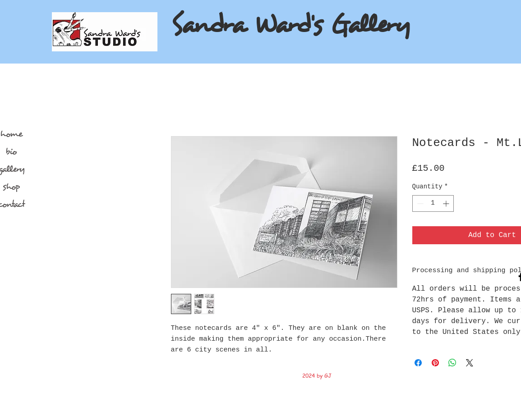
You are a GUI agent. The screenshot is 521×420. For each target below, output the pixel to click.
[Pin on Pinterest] (435, 363)
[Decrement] (419, 203)
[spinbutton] (433, 203)
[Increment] (447, 203)
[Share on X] (470, 363)
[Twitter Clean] (444, 392)
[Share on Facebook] (418, 363)
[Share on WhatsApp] (452, 363)
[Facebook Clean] (433, 392)
